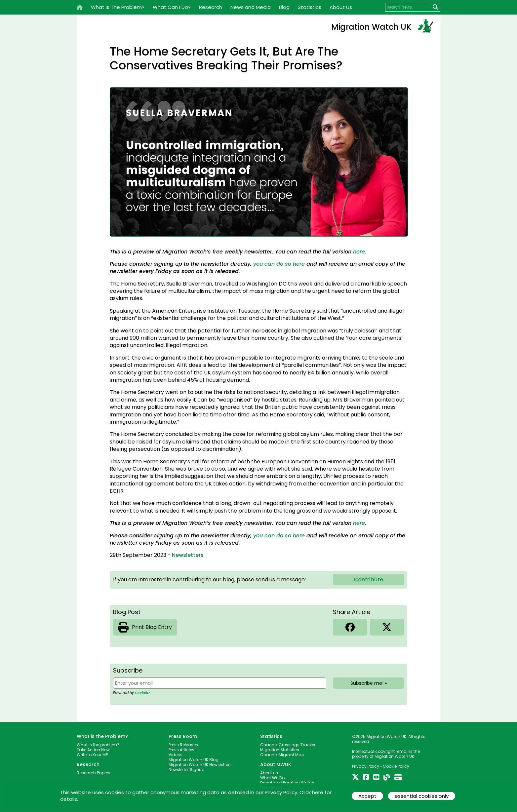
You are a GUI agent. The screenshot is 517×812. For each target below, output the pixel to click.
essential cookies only (422, 796)
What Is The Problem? (118, 7)
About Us (341, 7)
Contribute (368, 580)
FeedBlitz (142, 693)
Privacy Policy (366, 766)
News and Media (251, 7)
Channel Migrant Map (282, 755)
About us (269, 773)
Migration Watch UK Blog (194, 760)
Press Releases (183, 745)
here (359, 252)
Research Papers (94, 773)
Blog (284, 7)
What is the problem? (98, 745)
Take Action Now (93, 750)
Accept (367, 796)
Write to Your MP (92, 755)
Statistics (310, 7)
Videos (176, 755)
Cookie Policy (396, 766)
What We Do (272, 778)
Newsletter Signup (186, 770)
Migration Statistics (280, 750)
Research (211, 7)
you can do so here (279, 264)
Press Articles (181, 750)
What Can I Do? (172, 7)
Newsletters (188, 555)
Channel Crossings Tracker (288, 745)
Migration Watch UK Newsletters (200, 765)
